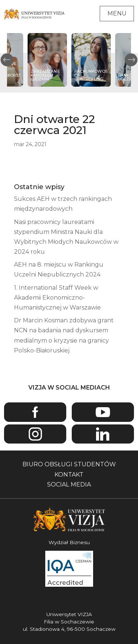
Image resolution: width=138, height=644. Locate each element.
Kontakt (69, 475)
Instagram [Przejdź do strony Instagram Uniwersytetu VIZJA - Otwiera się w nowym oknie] (35, 434)
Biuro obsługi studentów (69, 464)
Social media (69, 484)
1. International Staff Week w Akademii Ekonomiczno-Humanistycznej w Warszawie (57, 298)
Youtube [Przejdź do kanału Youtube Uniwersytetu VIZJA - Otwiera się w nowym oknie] (103, 412)
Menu (117, 13)
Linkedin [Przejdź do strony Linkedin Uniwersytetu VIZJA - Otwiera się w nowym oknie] (103, 434)
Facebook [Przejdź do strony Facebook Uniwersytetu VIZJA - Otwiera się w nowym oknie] (35, 412)
